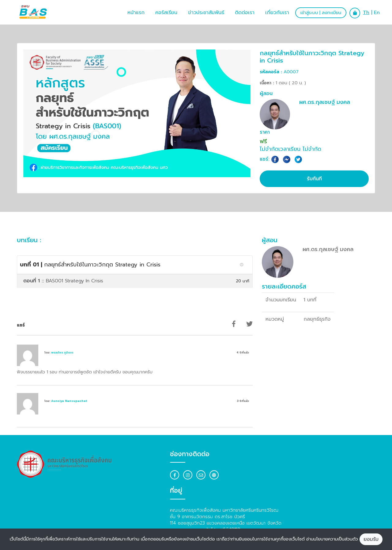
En (377, 13)
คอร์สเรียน (166, 13)
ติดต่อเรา (245, 13)
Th (366, 13)
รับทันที (314, 179)
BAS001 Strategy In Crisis (63, 281)
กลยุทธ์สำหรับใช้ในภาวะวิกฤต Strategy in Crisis (90, 265)
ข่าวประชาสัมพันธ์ (206, 13)
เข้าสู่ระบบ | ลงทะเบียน (321, 13)
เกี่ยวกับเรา (277, 13)
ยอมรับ (371, 539)
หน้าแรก (136, 13)
